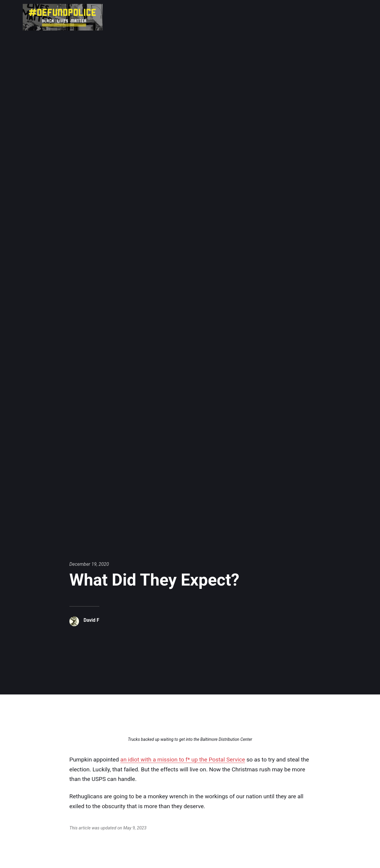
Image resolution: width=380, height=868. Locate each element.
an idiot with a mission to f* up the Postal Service (183, 760)
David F (91, 620)
